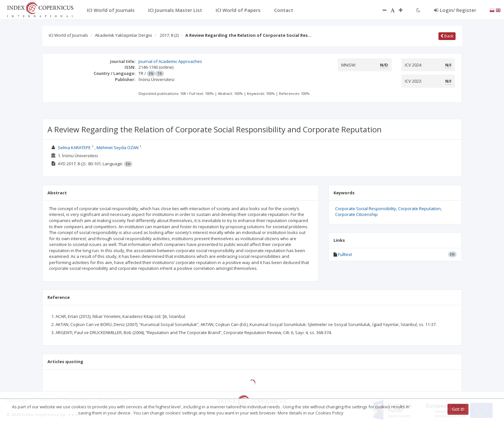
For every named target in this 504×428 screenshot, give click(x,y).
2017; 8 (169, 35)
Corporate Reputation (419, 209)
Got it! (458, 409)
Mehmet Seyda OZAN (118, 148)
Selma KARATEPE (74, 148)
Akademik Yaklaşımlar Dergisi (123, 35)
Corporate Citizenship (356, 214)
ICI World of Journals (68, 35)
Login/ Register (455, 10)
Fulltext (345, 254)
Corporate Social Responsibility (366, 209)
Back (447, 36)
